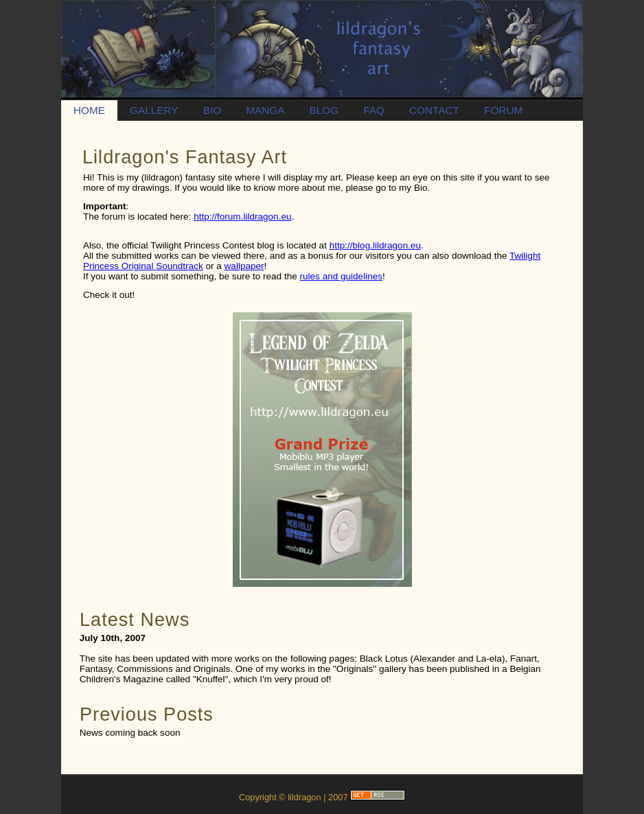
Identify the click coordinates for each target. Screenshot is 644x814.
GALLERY (154, 110)
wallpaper (244, 266)
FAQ (374, 110)
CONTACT (434, 110)
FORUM (503, 110)
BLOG (324, 110)
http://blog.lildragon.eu (375, 245)
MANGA (265, 110)
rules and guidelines (342, 276)
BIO (212, 110)
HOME (89, 110)
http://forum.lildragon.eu (242, 217)
